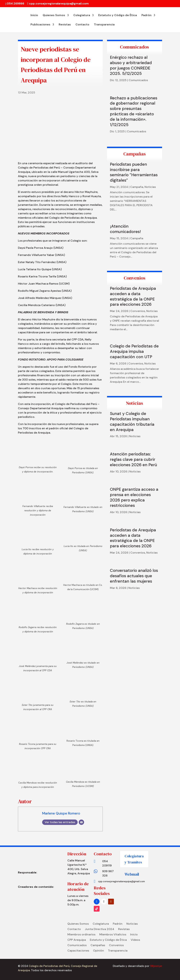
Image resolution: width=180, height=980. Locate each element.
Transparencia (104, 25)
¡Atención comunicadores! (125, 229)
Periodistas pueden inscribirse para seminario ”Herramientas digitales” (134, 172)
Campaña (137, 187)
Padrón (146, 15)
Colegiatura (82, 15)
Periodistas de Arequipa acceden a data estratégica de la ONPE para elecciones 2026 (133, 296)
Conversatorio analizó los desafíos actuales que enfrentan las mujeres (134, 576)
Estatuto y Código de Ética (118, 15)
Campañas (98, 946)
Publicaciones (40, 25)
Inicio (34, 15)
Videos (135, 940)
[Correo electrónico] (81, 822)
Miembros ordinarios (81, 935)
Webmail (132, 874)
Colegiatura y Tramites (134, 859)
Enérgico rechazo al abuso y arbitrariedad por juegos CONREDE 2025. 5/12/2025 (131, 65)
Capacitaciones (78, 951)
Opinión (99, 951)
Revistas (65, 25)
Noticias (150, 187)
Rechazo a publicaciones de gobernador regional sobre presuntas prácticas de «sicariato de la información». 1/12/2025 (134, 111)
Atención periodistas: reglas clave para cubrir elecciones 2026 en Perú (133, 459)
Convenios (138, 311)
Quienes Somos (54, 15)
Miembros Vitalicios (113, 935)
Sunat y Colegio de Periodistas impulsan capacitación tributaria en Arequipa (132, 422)
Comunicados (138, 80)
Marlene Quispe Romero (61, 813)
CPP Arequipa (77, 940)
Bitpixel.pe (156, 966)
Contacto (82, 25)
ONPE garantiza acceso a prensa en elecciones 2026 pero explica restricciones (134, 497)
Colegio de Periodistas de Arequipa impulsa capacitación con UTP (134, 351)
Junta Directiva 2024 (100, 929)
